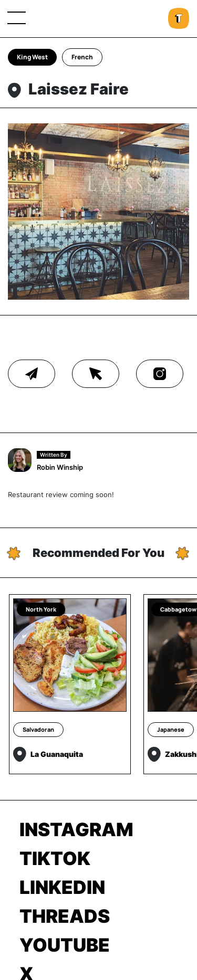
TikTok (55, 858)
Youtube (65, 945)
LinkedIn (62, 887)
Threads (65, 916)
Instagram (76, 829)
